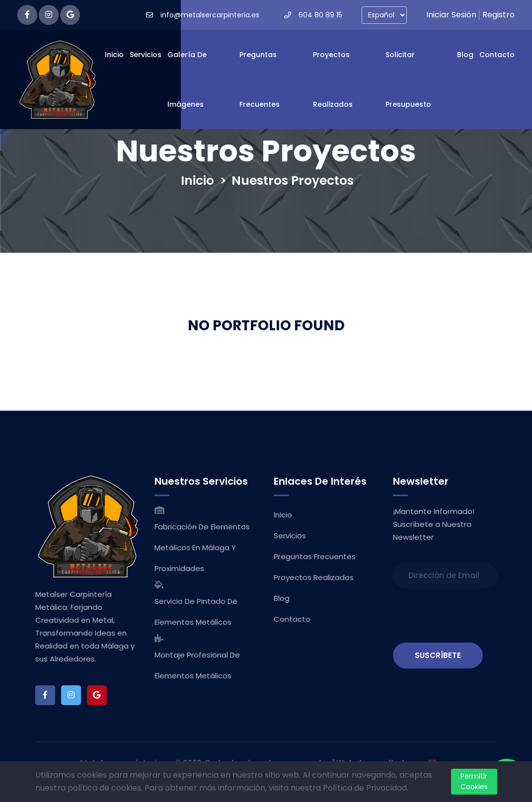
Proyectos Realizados (333, 79)
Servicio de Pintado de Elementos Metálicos (196, 612)
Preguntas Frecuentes (260, 79)
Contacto (497, 55)
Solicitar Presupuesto (408, 79)
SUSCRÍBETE (438, 655)
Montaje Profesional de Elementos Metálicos (197, 665)
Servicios (146, 55)
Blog (465, 55)
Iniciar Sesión (451, 15)
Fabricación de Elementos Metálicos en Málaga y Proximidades (202, 547)
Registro (498, 15)
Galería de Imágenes (187, 79)
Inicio (114, 55)
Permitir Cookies (474, 781)
